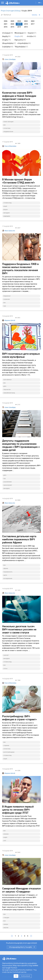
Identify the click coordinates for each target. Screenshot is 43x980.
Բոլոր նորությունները (11, 11)
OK (16, 976)
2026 (6, 21)
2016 (6, 27)
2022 (33, 21)
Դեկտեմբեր (21, 47)
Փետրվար (20, 33)
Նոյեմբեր (8, 47)
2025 (12, 21)
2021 (6, 24)
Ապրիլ (6, 36)
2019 (19, 24)
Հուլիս (6, 40)
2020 (12, 24)
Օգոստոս (20, 40)
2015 (12, 27)
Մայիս (19, 36)
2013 (26, 27)
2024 (19, 21)
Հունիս (31, 36)
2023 (26, 21)
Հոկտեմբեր (24, 43)
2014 (19, 27)
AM (40, 3)
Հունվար (8, 33)
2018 (26, 24)
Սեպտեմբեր (9, 43)
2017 (33, 24)
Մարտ (32, 33)
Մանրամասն (26, 976)
